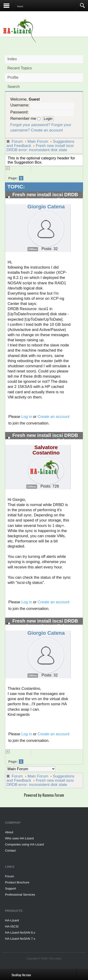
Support (10, 888)
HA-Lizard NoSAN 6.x (20, 933)
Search (13, 87)
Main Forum (38, 141)
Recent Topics (19, 68)
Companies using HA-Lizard (24, 844)
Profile (13, 77)
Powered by (33, 795)
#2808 (75, 205)
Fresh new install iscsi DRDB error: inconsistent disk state (40, 148)
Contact (10, 850)
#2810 (75, 631)
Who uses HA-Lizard (19, 838)
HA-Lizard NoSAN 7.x (20, 939)
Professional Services (20, 895)
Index (12, 59)
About (9, 832)
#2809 (75, 445)
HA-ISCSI (12, 926)
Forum (17, 141)
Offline (33, 249)
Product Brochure (17, 882)
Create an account (47, 130)
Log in (27, 417)
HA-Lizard (12, 920)
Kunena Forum (53, 795)
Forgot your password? (30, 125)
